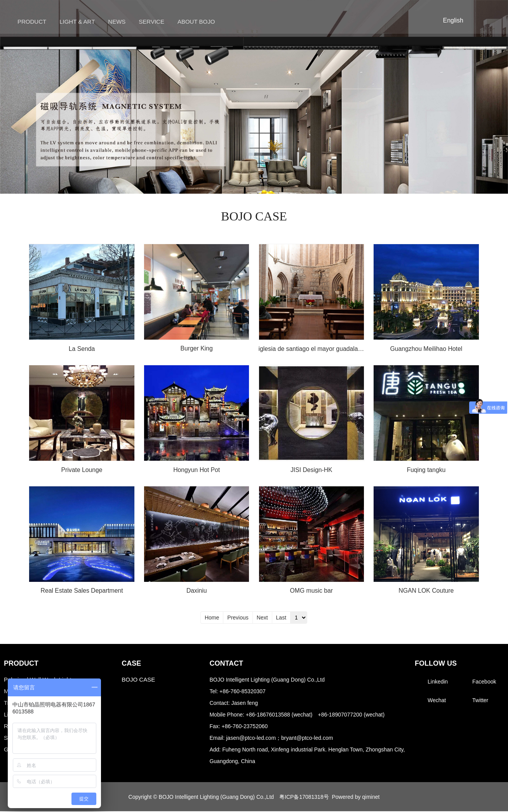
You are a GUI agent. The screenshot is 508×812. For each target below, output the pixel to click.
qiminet (371, 797)
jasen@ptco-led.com (251, 739)
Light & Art (77, 22)
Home (212, 618)
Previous (238, 618)
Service (151, 22)
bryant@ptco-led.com (307, 739)
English (453, 20)
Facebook (484, 682)
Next (262, 618)
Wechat (437, 701)
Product (32, 22)
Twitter (480, 701)
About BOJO (196, 22)
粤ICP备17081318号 (304, 797)
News (117, 22)
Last (281, 618)
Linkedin (438, 682)
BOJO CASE (138, 680)
